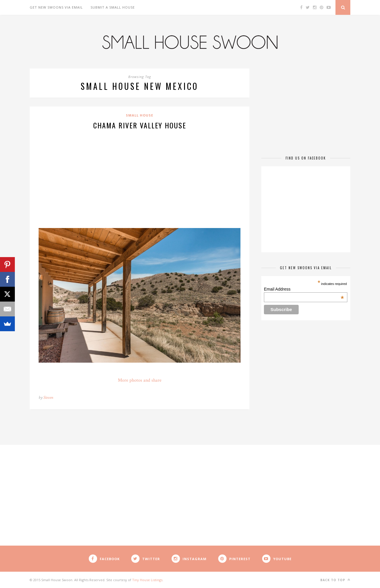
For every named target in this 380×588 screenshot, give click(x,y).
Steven (48, 397)
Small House (140, 115)
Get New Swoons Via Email (56, 7)
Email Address (304, 289)
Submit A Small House (113, 7)
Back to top (335, 580)
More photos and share (140, 380)
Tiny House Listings (147, 580)
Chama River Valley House (140, 125)
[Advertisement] (140, 178)
